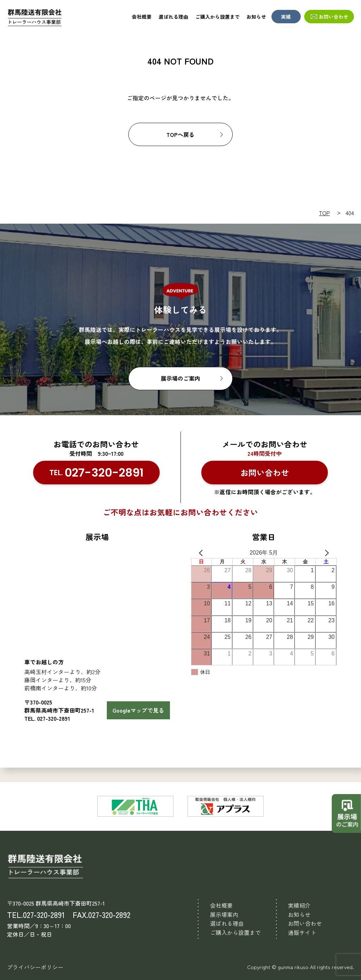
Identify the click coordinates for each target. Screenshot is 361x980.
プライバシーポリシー (35, 967)
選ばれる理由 (173, 17)
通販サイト (302, 933)
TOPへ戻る (180, 135)
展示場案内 (224, 915)
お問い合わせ (334, 17)
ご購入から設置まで (218, 17)
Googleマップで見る (138, 710)
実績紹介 (299, 905)
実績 (286, 17)
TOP (325, 213)
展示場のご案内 (180, 378)
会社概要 (142, 17)
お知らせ (256, 17)
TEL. (96, 473)
